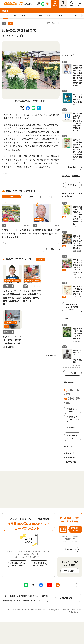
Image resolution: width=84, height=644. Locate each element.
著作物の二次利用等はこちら (72, 420)
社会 (40, 16)
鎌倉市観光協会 (72, 458)
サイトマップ (35, 601)
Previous (4, 242)
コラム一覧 (72, 373)
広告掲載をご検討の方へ (28, 596)
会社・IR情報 (10, 596)
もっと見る (50, 249)
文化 (32, 16)
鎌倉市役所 (70, 453)
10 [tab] (50, 242)
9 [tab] (45, 242)
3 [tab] (21, 242)
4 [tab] (25, 242)
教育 (48, 16)
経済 (77, 16)
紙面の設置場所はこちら (72, 437)
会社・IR (63, 6)
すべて (6, 16)
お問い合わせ (66, 598)
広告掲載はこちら (72, 429)
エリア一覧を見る (46, 355)
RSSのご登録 (69, 571)
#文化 (6, 173)
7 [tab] (37, 242)
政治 (69, 16)
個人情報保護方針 (9, 601)
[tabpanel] (31, 72)
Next (57, 242)
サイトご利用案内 (23, 601)
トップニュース (19, 16)
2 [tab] (17, 242)
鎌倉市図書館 (71, 462)
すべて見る (72, 167)
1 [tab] (12, 242)
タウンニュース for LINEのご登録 (18, 564)
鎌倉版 (5, 11)
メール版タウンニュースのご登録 (38, 564)
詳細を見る (69, 549)
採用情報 (45, 596)
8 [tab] (41, 242)
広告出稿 (28, 4)
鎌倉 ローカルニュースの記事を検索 (72, 307)
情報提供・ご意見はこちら (72, 410)
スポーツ (59, 16)
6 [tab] (33, 242)
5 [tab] (29, 242)
